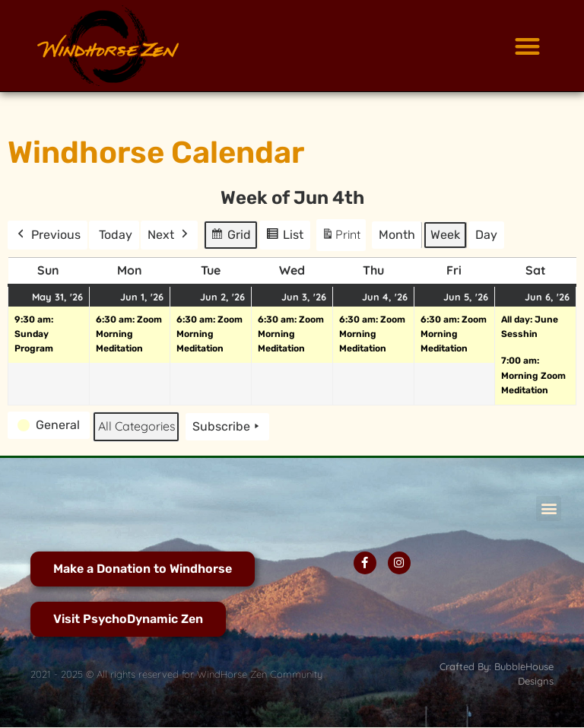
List (287, 237)
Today (116, 235)
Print (341, 238)
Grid (232, 237)
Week (445, 235)
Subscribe (227, 427)
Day (486, 235)
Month (397, 235)
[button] (527, 46)
